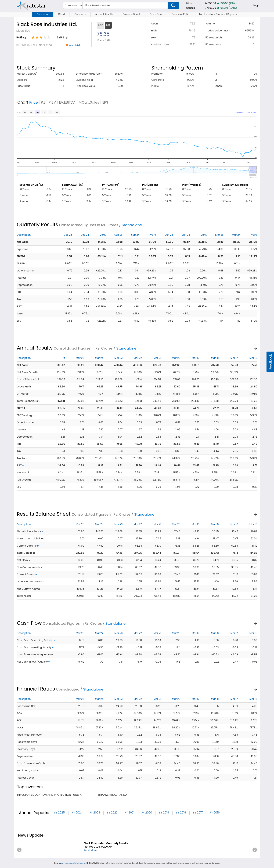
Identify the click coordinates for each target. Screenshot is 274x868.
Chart (62, 14)
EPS (105, 102)
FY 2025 (59, 813)
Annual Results (104, 14)
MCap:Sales (89, 102)
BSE (108, 25)
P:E (43, 102)
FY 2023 (95, 813)
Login (257, 5)
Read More (90, 850)
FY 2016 (215, 813)
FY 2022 (112, 813)
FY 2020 (147, 813)
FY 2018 (181, 813)
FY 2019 (164, 813)
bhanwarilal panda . (113, 795)
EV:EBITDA (67, 102)
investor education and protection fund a (49, 795)
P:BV (52, 102)
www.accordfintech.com (74, 863)
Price (33, 102)
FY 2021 (130, 813)
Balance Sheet (131, 14)
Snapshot (43, 14)
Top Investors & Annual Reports (218, 14)
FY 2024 (77, 813)
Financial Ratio (181, 14)
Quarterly (80, 14)
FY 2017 (198, 813)
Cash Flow (156, 14)
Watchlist (74, 45)
